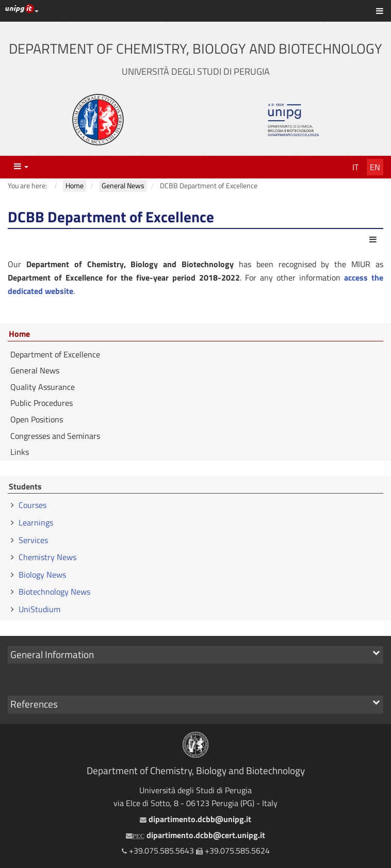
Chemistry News (47, 557)
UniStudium (39, 609)
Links (20, 452)
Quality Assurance (43, 387)
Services (33, 540)
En (375, 167)
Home (19, 334)
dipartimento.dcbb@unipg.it (195, 819)
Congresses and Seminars (55, 436)
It (355, 167)
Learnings (36, 522)
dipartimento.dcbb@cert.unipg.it (195, 835)
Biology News (42, 575)
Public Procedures (42, 403)
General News (35, 370)
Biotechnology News (54, 592)
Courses (32, 505)
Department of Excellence (55, 354)
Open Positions (37, 419)
